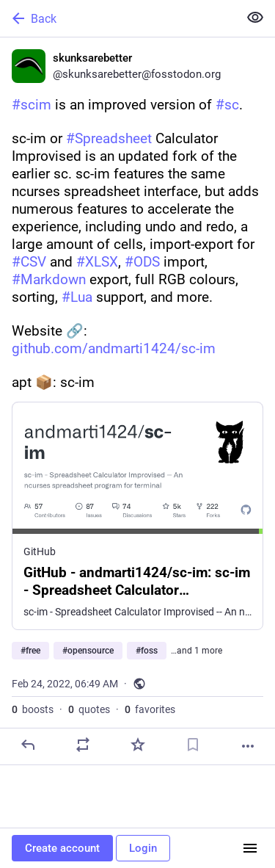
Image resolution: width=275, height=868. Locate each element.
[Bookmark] (193, 745)
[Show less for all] (255, 18)
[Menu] (250, 848)
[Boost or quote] (83, 745)
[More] (248, 746)
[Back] (118, 18)
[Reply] (28, 745)
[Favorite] (138, 745)
